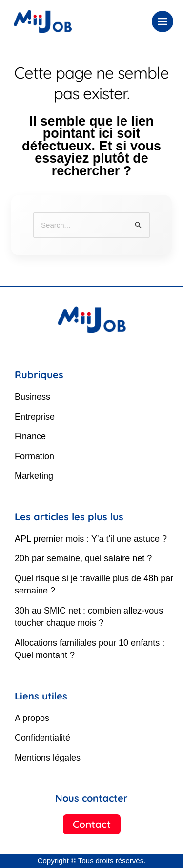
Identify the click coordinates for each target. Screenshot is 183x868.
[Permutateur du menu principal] (163, 22)
